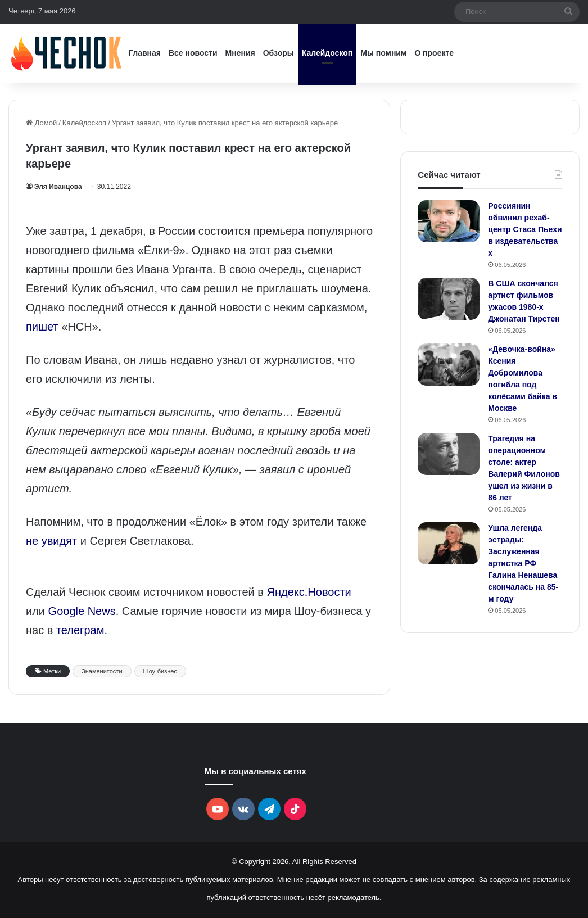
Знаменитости (102, 671)
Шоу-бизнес (160, 671)
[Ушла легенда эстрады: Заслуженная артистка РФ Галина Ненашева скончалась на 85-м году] (449, 543)
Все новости (193, 53)
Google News (82, 611)
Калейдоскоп (327, 53)
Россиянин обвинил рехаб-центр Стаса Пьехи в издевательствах (525, 229)
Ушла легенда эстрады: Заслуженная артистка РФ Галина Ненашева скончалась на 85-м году (523, 563)
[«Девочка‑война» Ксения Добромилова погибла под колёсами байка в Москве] (449, 365)
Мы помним (383, 53)
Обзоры (279, 53)
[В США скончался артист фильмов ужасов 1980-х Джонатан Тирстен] (449, 299)
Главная (145, 53)
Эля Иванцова (58, 187)
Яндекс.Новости (309, 592)
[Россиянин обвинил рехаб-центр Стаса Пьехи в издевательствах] (449, 221)
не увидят (51, 541)
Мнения (240, 53)
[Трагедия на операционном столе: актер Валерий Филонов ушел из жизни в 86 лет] (449, 454)
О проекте (434, 53)
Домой (41, 123)
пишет (42, 327)
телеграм (80, 630)
